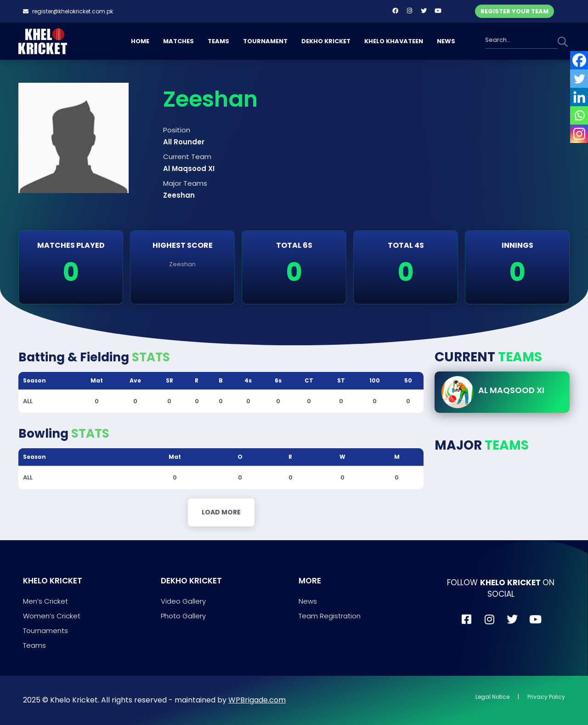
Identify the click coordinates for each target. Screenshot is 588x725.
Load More (221, 512)
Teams (34, 645)
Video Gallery (183, 601)
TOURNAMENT (265, 41)
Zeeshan (182, 264)
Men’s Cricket (45, 601)
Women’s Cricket (52, 616)
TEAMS (218, 41)
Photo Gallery (183, 616)
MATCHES (178, 41)
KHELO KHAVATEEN (394, 41)
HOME (140, 41)
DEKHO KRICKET (326, 41)
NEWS (446, 41)
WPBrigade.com (257, 700)
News (308, 601)
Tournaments (45, 631)
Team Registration (330, 616)
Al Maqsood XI (511, 390)
